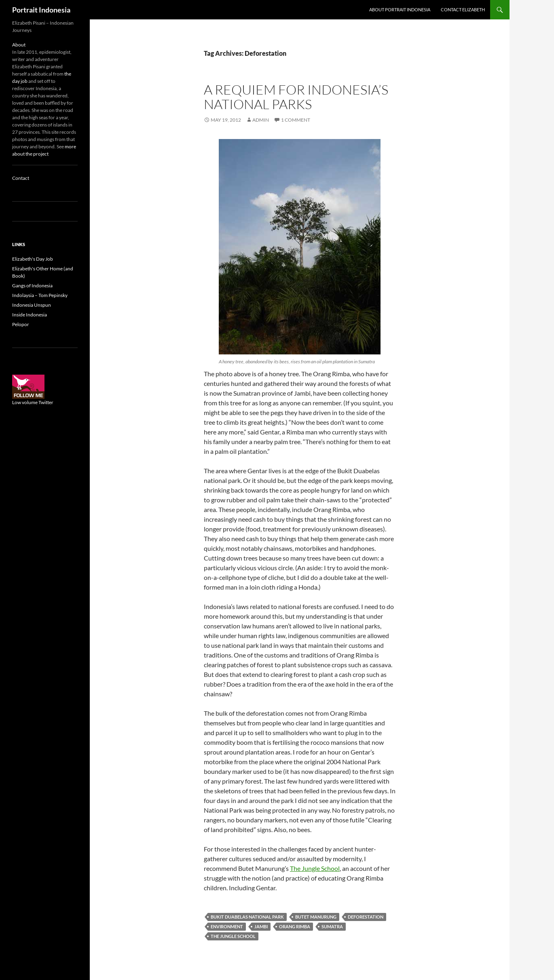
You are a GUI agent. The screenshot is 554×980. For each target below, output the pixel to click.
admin (261, 120)
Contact (21, 178)
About (19, 45)
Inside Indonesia (30, 315)
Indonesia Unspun (32, 305)
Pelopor (21, 324)
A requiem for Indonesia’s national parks (296, 97)
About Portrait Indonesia (400, 9)
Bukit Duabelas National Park (247, 917)
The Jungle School (315, 868)
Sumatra (332, 926)
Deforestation (366, 917)
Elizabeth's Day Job (33, 259)
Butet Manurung (316, 917)
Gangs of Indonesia (32, 286)
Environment (227, 926)
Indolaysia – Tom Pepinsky (40, 295)
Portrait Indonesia (41, 10)
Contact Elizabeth (463, 9)
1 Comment (296, 120)
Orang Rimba (295, 926)
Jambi (261, 926)
